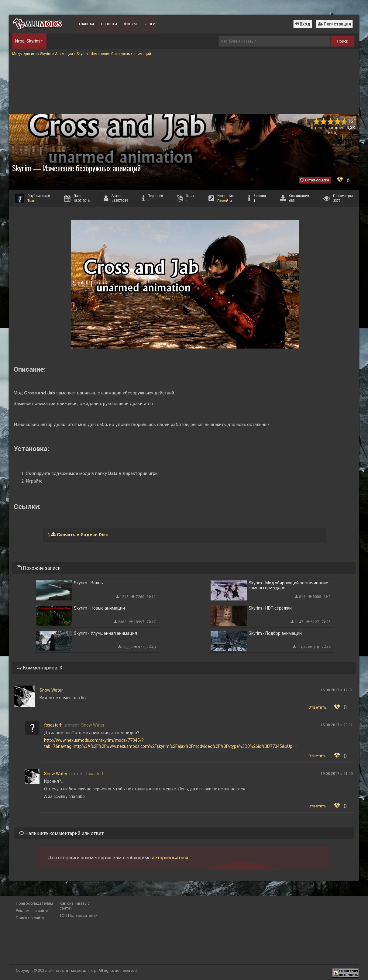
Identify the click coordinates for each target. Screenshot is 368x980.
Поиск (342, 41)
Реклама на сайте (32, 911)
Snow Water (51, 690)
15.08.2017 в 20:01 (337, 725)
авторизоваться (170, 858)
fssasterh (53, 725)
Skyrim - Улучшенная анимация (105, 633)
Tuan (31, 201)
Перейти (225, 201)
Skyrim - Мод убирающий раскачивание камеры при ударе (288, 585)
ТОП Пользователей (79, 915)
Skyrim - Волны (89, 583)
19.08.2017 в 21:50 (337, 774)
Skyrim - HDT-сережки (270, 608)
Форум (130, 24)
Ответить (317, 707)
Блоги (150, 24)
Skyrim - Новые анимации (99, 608)
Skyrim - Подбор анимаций (275, 633)
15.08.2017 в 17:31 (337, 690)
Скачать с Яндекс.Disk (82, 535)
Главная (86, 24)
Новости (109, 24)
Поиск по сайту (30, 918)
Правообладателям (34, 903)
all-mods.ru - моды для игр (72, 970)
